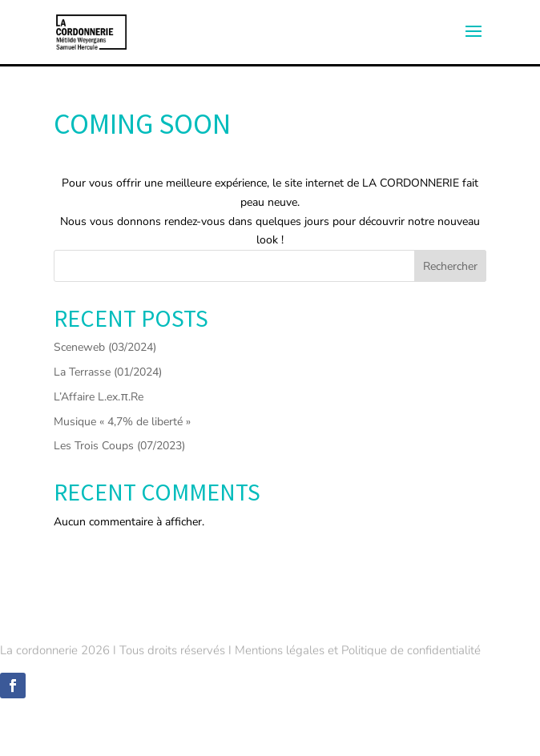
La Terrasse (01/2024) (108, 372)
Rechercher (450, 266)
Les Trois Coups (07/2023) (119, 446)
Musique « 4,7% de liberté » (122, 422)
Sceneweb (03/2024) (105, 347)
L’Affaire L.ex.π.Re (99, 397)
